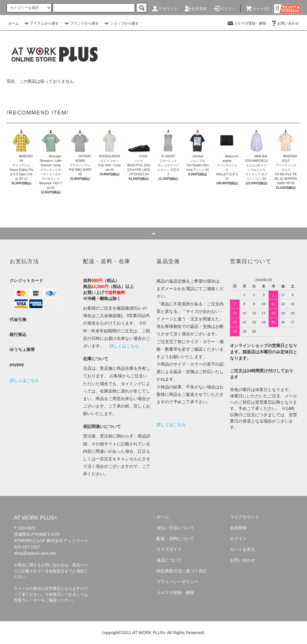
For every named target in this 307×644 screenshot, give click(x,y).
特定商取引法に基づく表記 (182, 571)
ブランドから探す (81, 23)
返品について (169, 560)
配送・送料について (175, 539)
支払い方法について (175, 528)
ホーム (13, 23)
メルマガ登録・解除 (246, 23)
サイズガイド (169, 549)
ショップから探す (121, 23)
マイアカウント (245, 517)
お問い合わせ (285, 23)
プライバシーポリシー (177, 582)
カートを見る (243, 549)
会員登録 (196, 9)
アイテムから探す (41, 23)
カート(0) (258, 9)
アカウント (165, 9)
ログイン (224, 9)
